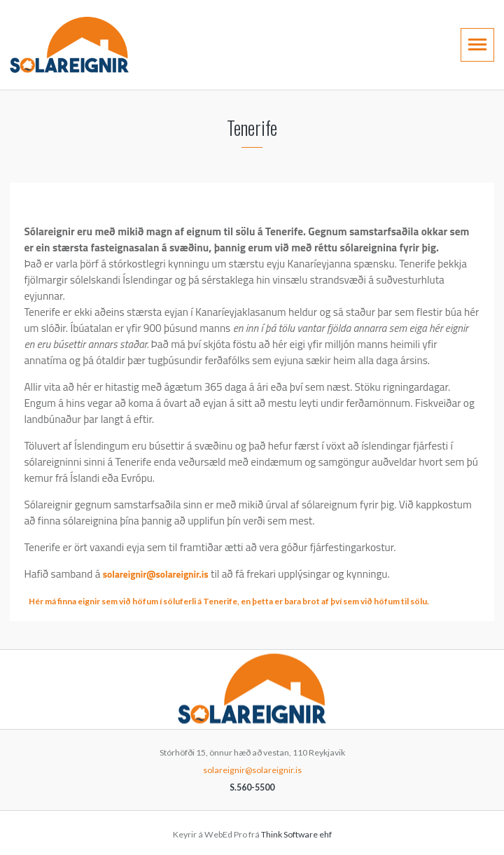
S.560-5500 (252, 787)
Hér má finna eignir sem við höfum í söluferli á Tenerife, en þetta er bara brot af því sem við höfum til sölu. (229, 601)
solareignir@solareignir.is (156, 574)
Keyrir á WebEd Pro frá (252, 834)
